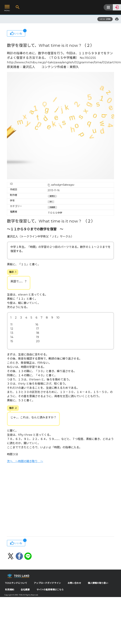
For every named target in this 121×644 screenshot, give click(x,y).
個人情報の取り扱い (98, 583)
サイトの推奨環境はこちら (50, 590)
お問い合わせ (74, 583)
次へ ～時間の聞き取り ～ (25, 461)
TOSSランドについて (16, 583)
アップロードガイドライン (47, 583)
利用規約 (10, 590)
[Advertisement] (33, 500)
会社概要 (25, 590)
